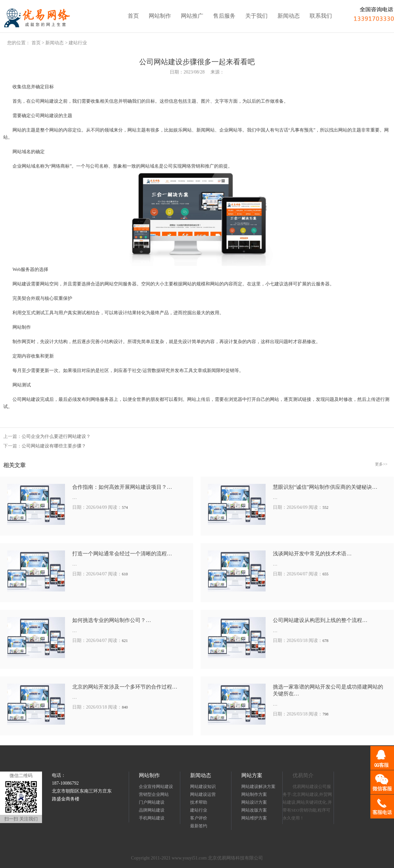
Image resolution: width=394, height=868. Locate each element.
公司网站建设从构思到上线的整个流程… (320, 620)
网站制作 (160, 16)
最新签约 (199, 826)
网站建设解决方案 (258, 786)
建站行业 (78, 43)
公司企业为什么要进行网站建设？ (56, 436)
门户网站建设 (152, 802)
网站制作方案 (254, 794)
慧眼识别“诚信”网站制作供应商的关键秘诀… (325, 487)
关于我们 (256, 16)
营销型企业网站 (154, 794)
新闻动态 (289, 16)
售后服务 (224, 16)
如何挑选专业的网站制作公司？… (112, 620)
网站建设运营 (203, 794)
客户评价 (199, 818)
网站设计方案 (254, 802)
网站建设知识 (203, 786)
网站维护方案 (254, 818)
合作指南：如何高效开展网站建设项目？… (122, 487)
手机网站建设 (152, 818)
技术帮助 (199, 802)
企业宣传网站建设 (156, 786)
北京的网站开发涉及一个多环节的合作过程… (125, 687)
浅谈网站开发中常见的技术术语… (312, 554)
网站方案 (252, 775)
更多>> (381, 464)
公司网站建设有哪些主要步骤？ (54, 446)
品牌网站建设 (152, 810)
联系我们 (321, 16)
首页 (133, 16)
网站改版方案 (254, 810)
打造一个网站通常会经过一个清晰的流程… (122, 554)
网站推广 (192, 16)
